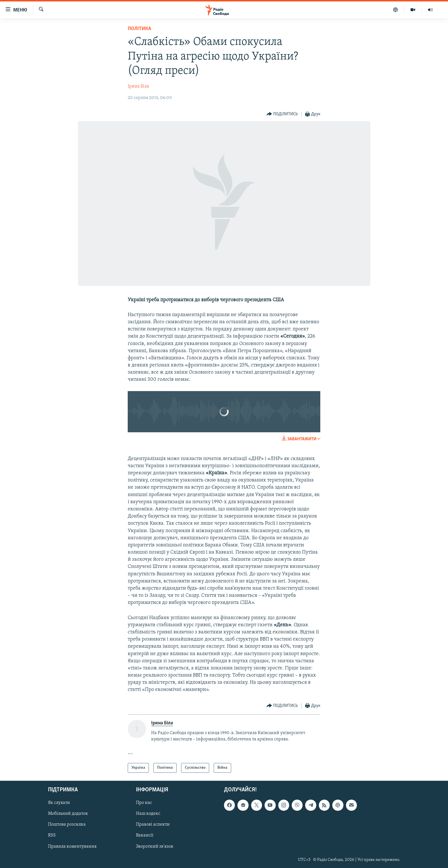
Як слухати (59, 803)
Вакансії (145, 836)
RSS (52, 836)
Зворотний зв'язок (155, 847)
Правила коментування (72, 847)
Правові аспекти (153, 825)
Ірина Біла (138, 86)
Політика (139, 29)
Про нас (144, 803)
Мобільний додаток (68, 814)
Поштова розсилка (67, 825)
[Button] (282, 114)
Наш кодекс (148, 814)
